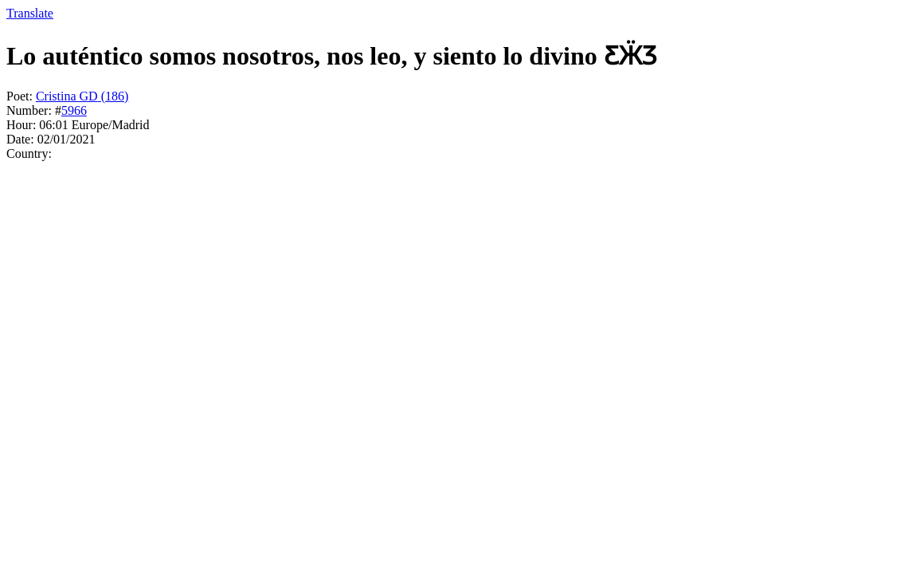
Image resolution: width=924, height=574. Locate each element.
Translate (30, 13)
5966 (74, 110)
